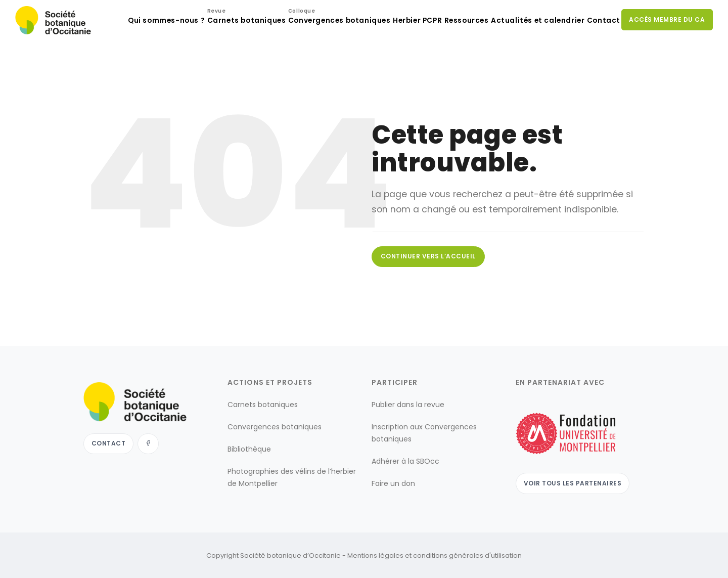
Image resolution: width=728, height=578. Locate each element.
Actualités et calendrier (524, 61)
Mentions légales (375, 554)
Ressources (445, 61)
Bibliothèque (249, 449)
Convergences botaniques (302, 58)
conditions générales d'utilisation (467, 554)
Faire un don (393, 483)
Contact (597, 61)
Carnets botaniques (204, 58)
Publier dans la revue (408, 404)
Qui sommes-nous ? (118, 61)
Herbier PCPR (387, 61)
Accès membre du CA (665, 60)
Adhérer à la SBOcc (405, 461)
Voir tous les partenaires (574, 482)
